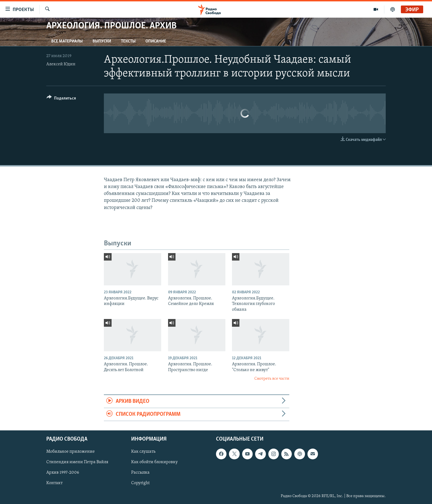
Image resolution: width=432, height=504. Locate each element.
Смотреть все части (272, 379)
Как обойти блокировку (154, 462)
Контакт (54, 483)
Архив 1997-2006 (63, 473)
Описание (156, 41)
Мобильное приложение (71, 452)
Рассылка (140, 473)
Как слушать (143, 452)
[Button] (61, 99)
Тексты (128, 41)
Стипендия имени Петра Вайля (77, 462)
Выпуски (102, 41)
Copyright (140, 483)
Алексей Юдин (61, 64)
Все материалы (67, 41)
